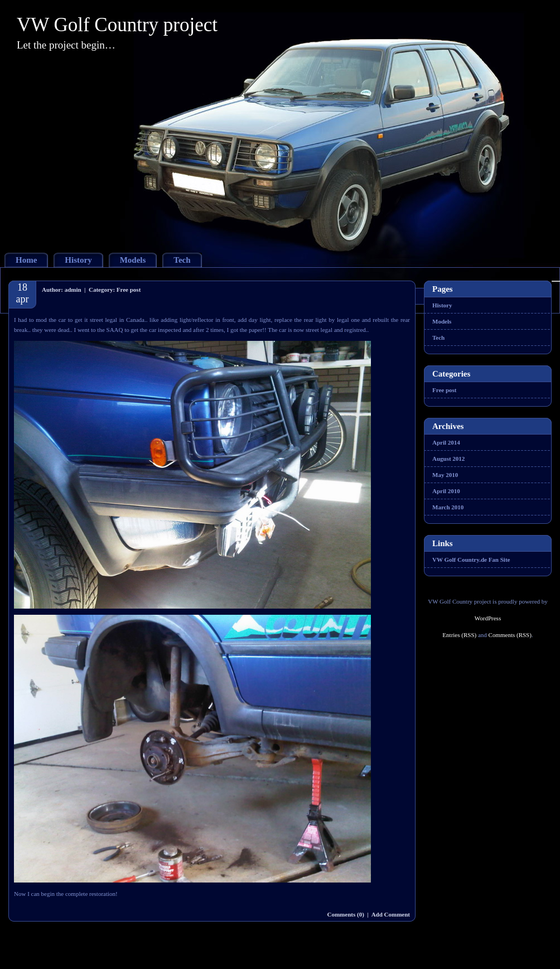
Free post (129, 290)
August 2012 (448, 459)
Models (133, 260)
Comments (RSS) (510, 635)
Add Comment (391, 914)
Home (26, 260)
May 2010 (445, 475)
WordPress (488, 618)
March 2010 (448, 507)
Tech (182, 260)
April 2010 (446, 491)
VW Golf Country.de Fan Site (471, 560)
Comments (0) (346, 914)
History (78, 260)
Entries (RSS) (459, 635)
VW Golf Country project (117, 25)
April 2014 (446, 442)
